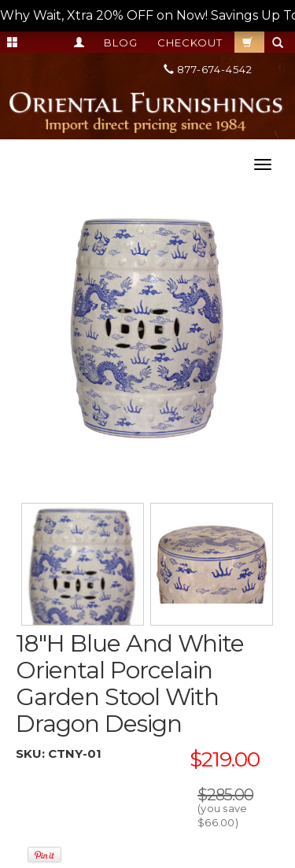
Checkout (190, 42)
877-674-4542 (208, 69)
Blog (121, 42)
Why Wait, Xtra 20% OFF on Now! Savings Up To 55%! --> (147, 15)
